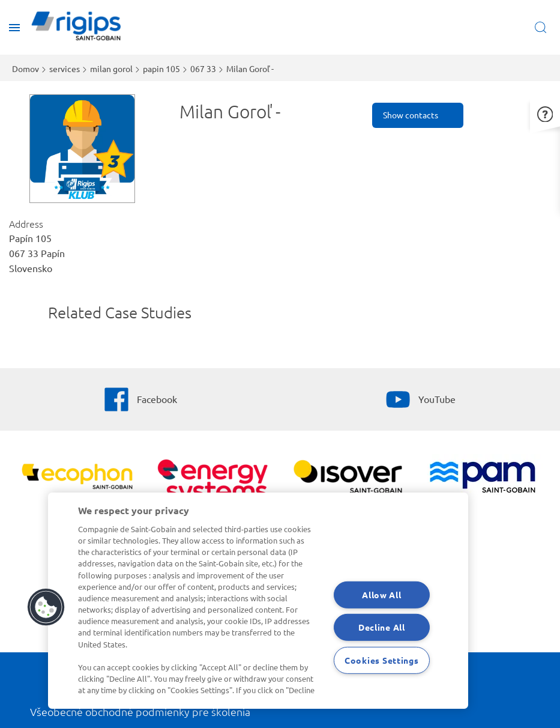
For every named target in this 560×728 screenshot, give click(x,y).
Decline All (382, 627)
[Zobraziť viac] (348, 478)
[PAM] (483, 478)
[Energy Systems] (212, 486)
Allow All (381, 595)
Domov (26, 68)
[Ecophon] (77, 478)
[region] (258, 601)
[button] (545, 113)
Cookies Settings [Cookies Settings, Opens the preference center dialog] (382, 660)
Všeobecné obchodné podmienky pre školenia (140, 711)
